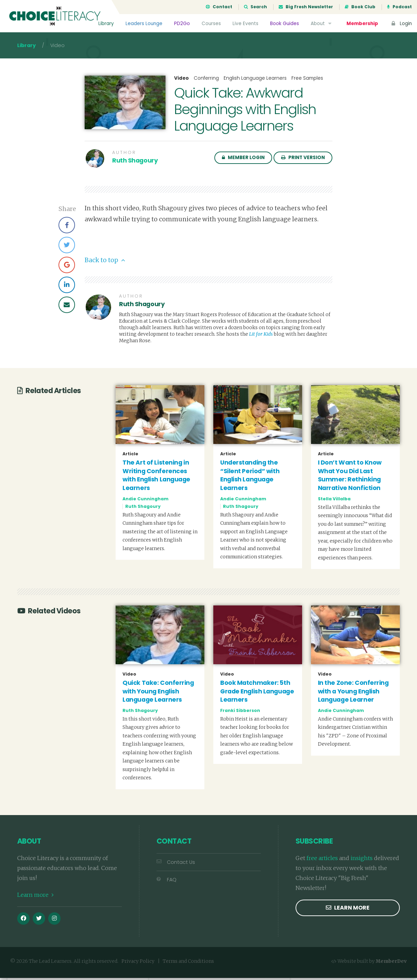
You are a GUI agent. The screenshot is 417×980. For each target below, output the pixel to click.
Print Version (303, 160)
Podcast (399, 7)
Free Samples (307, 80)
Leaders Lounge (144, 24)
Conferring (206, 80)
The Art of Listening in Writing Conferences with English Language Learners (156, 477)
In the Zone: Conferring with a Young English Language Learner (353, 693)
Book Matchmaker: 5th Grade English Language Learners (257, 693)
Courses (211, 24)
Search (255, 7)
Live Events (245, 24)
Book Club (360, 7)
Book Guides (285, 24)
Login (401, 24)
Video (181, 80)
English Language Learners (255, 80)
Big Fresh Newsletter (306, 7)
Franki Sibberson (240, 712)
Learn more (35, 897)
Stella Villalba (334, 501)
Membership (362, 24)
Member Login (243, 160)
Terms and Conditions (188, 964)
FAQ (167, 882)
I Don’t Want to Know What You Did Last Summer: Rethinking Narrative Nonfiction (350, 477)
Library (106, 24)
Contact (219, 7)
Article (130, 456)
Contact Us (176, 864)
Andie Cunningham (146, 501)
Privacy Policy (138, 964)
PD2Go (182, 24)
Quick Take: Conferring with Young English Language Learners (158, 693)
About (322, 24)
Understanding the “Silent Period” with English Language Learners (250, 477)
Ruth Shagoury (135, 163)
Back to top (105, 262)
